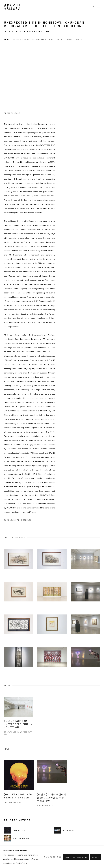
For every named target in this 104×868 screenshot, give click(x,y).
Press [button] (60, 39)
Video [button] (7, 39)
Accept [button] (96, 857)
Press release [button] (21, 39)
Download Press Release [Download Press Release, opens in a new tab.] (18, 520)
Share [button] (79, 39)
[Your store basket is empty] (93, 7)
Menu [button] (98, 7)
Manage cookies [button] (53, 857)
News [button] (70, 39)
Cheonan (9, 31)
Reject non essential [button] (76, 857)
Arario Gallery (12, 7)
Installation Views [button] (43, 39)
